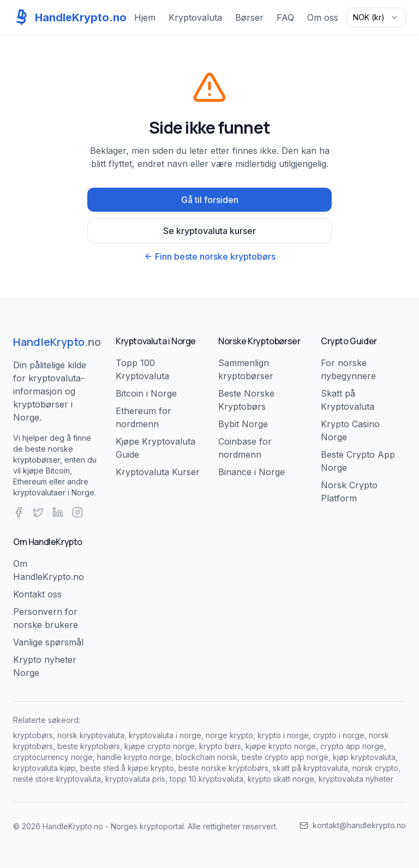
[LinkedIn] (58, 512)
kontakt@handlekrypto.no (353, 825)
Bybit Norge (243, 424)
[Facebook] (19, 512)
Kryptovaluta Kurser (158, 472)
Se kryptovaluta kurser (209, 231)
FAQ (285, 17)
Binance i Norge (252, 472)
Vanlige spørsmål (48, 642)
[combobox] (376, 17)
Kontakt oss (37, 594)
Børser (249, 17)
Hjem (145, 17)
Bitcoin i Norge (146, 393)
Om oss (323, 17)
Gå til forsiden (210, 200)
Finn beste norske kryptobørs (210, 256)
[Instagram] (77, 512)
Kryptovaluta (195, 17)
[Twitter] (38, 512)
